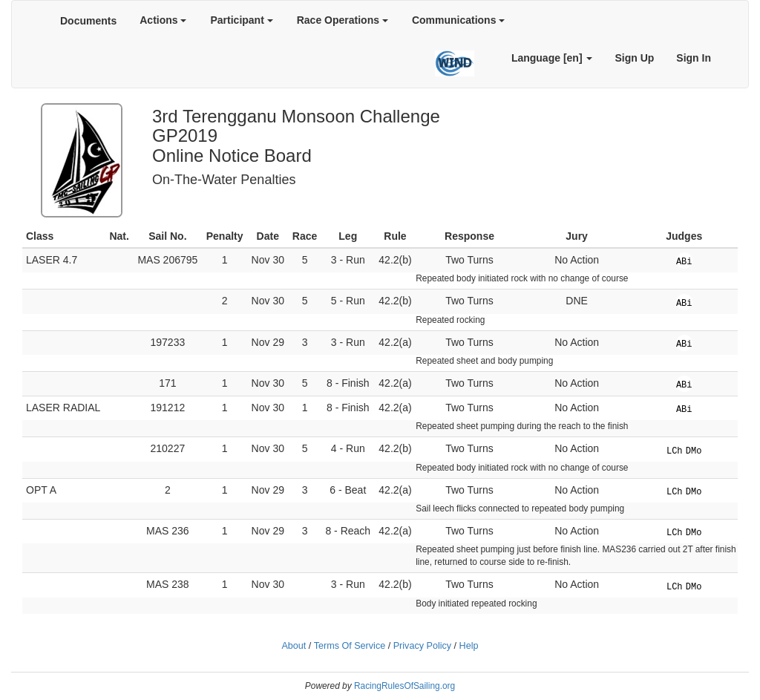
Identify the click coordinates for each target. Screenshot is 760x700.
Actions (163, 20)
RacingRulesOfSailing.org (404, 686)
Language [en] (552, 58)
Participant (241, 20)
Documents (88, 21)
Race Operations (343, 20)
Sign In (694, 58)
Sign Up (634, 58)
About (294, 646)
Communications (458, 20)
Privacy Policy (422, 646)
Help (469, 646)
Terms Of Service (350, 646)
